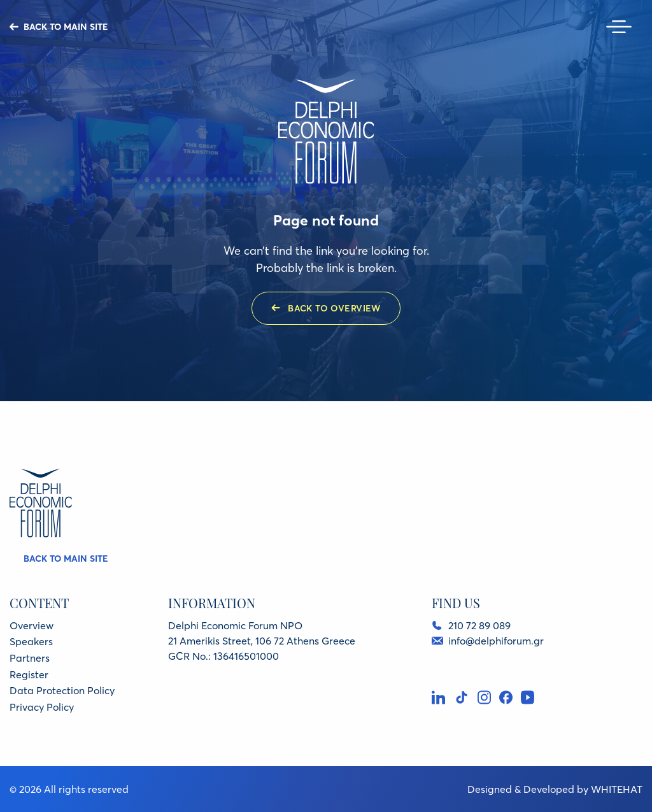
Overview (32, 625)
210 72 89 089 (479, 625)
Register (29, 674)
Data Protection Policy (62, 690)
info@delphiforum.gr (496, 641)
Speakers (31, 641)
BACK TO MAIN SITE (66, 27)
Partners (30, 658)
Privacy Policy (42, 707)
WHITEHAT (617, 789)
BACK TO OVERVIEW (334, 308)
